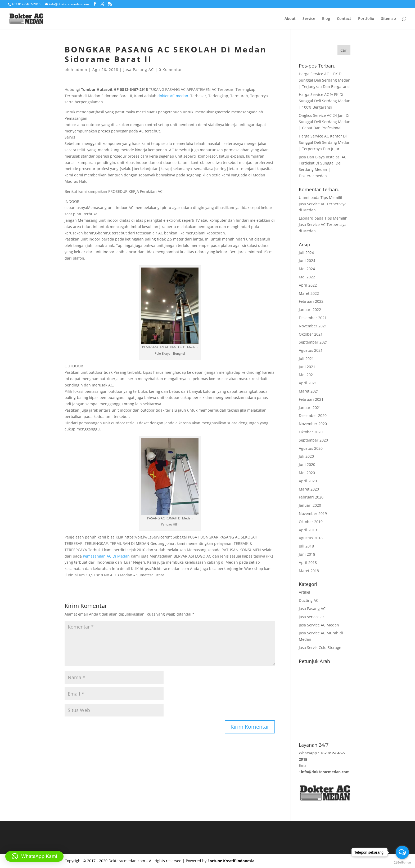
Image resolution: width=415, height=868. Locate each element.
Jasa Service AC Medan (319, 625)
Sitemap (389, 19)
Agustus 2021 (311, 350)
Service (309, 19)
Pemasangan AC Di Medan (106, 556)
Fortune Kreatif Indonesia (231, 861)
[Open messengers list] (402, 852)
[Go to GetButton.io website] (402, 863)
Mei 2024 (307, 269)
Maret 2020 (309, 489)
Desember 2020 (313, 415)
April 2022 (308, 285)
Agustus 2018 (311, 538)
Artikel (305, 592)
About (290, 19)
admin (81, 70)
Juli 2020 (306, 456)
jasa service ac (312, 617)
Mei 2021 (307, 375)
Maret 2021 (309, 391)
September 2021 (313, 342)
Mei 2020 (307, 473)
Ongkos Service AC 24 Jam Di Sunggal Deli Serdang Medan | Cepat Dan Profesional (325, 122)
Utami (304, 197)
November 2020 (313, 424)
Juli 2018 (306, 546)
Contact (344, 19)
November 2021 (313, 326)
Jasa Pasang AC (139, 70)
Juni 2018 (307, 554)
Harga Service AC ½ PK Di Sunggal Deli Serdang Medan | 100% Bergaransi (325, 101)
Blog (326, 19)
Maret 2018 (309, 571)
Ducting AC (309, 600)
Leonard (306, 218)
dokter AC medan (173, 96)
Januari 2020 (310, 505)
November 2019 (313, 513)
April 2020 (308, 481)
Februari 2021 (311, 399)
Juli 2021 (306, 359)
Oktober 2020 (311, 432)
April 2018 (308, 562)
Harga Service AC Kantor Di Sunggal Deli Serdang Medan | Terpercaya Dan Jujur (325, 142)
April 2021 (308, 383)
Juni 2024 (307, 261)
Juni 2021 (307, 367)
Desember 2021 (313, 318)
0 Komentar (170, 70)
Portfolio (366, 19)
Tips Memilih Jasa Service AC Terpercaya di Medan (323, 204)
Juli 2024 (306, 253)
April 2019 (308, 530)
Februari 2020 (311, 497)
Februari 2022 (311, 301)
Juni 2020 (307, 464)
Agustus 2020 (311, 448)
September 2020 (313, 440)
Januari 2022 (310, 310)
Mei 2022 (307, 277)
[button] (34, 856)
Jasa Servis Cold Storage (320, 647)
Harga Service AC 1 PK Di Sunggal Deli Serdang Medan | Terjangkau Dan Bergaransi (325, 80)
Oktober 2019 (311, 522)
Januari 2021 (310, 408)
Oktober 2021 (311, 334)
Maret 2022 (309, 293)
